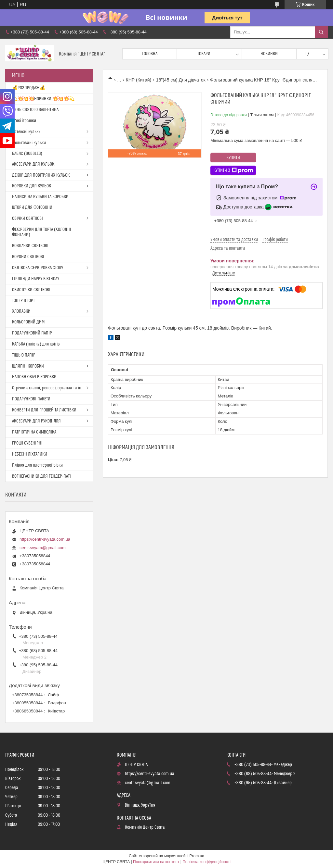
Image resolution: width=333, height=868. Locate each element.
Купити (233, 158)
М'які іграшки (24, 121)
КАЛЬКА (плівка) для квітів (36, 344)
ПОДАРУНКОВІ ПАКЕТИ (31, 399)
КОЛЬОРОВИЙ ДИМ (28, 322)
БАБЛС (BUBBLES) (27, 154)
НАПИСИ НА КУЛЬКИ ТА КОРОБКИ (40, 197)
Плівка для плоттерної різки (37, 465)
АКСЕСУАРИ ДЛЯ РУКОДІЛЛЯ (36, 421)
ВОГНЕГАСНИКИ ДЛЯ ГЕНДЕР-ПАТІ (41, 476)
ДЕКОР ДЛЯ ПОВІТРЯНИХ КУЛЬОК (41, 175)
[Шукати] (321, 32)
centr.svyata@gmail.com (43, 548)
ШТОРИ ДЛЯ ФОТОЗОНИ (32, 208)
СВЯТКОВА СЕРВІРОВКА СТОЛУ (38, 268)
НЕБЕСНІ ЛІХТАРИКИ (30, 454)
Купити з (233, 170)
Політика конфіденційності (206, 862)
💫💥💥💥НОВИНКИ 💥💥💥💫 (43, 99)
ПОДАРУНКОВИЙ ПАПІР (32, 333)
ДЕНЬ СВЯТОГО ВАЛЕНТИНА (35, 110)
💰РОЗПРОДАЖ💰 (29, 88)
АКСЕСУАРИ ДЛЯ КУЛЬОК (33, 164)
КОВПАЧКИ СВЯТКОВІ (30, 246)
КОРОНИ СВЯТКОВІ (28, 257)
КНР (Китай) (139, 80)
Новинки (269, 54)
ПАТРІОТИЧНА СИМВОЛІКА (34, 432)
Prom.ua (197, 856)
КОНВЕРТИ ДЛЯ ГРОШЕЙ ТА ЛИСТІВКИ (44, 410)
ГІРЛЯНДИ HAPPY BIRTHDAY (36, 279)
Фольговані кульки (29, 143)
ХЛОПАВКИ (21, 311)
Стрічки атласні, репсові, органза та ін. (47, 388)
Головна (150, 54)
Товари (204, 54)
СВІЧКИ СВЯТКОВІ (27, 219)
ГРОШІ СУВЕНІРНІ (27, 443)
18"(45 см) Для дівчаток (181, 80)
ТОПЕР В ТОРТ (23, 301)
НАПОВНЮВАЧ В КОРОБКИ (34, 377)
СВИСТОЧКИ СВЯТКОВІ (31, 290)
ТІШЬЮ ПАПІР (24, 355)
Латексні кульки (26, 132)
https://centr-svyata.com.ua (45, 539)
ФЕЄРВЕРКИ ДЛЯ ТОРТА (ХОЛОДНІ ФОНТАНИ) (42, 232)
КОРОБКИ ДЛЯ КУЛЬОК (32, 186)
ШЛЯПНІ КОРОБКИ (28, 366)
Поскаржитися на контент (156, 862)
